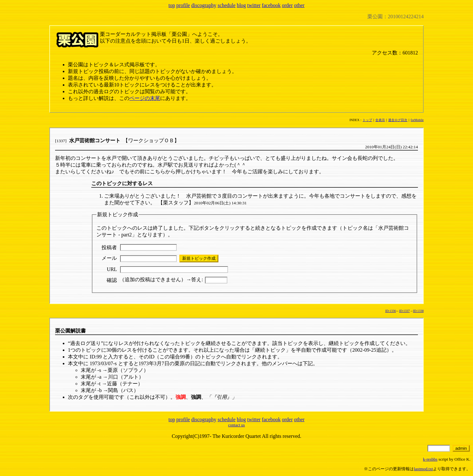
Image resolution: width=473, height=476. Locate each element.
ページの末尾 (145, 98)
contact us (236, 425)
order (287, 5)
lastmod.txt (423, 469)
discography (204, 5)
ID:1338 (418, 311)
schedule (226, 5)
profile (183, 5)
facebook (271, 5)
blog (241, 5)
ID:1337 (404, 311)
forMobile (417, 120)
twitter (254, 5)
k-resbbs (430, 459)
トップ (367, 120)
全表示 (380, 120)
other (299, 5)
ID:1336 (391, 311)
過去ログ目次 (398, 120)
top (172, 5)
